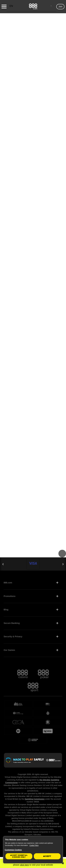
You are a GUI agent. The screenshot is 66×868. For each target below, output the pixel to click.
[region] (33, 850)
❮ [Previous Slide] (3, 564)
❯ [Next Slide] (63, 564)
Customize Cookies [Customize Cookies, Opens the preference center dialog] (13, 850)
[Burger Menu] (4, 7)
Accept (47, 856)
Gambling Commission (35, 799)
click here (24, 865)
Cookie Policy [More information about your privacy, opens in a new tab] (34, 845)
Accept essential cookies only (19, 856)
